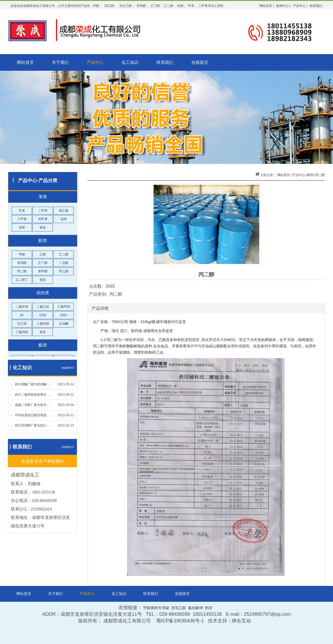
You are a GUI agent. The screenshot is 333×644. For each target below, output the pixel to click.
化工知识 (130, 62)
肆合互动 (241, 621)
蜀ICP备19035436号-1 (180, 621)
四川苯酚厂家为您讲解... (32, 384)
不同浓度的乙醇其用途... (32, 415)
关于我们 (60, 62)
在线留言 (200, 62)
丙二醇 (320, 175)
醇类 (310, 175)
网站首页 (25, 62)
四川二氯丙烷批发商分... (32, 395)
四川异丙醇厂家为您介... (32, 425)
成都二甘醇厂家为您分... (32, 405)
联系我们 (165, 62)
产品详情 (100, 308)
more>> (68, 368)
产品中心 (95, 62)
